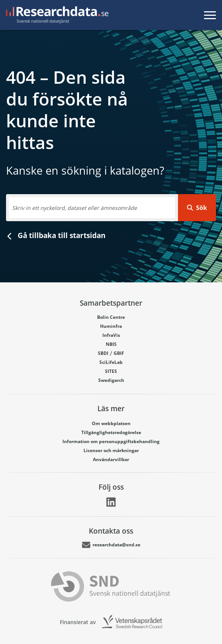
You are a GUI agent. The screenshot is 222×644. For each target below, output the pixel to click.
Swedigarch (111, 380)
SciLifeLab (111, 362)
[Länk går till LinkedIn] (111, 502)
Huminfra (111, 326)
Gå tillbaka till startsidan (56, 235)
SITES (111, 371)
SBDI (103, 353)
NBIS (111, 344)
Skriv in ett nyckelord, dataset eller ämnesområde (75, 208)
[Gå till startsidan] (56, 15)
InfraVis (111, 335)
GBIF (119, 353)
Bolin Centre (111, 317)
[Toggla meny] (210, 15)
